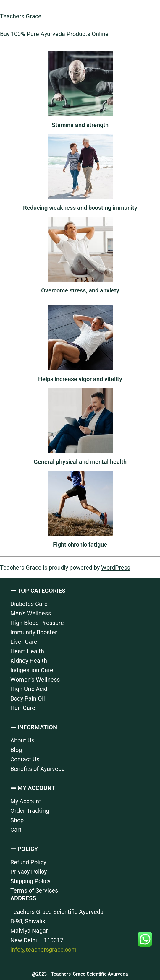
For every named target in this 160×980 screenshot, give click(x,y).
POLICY (28, 849)
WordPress (116, 568)
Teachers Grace (21, 16)
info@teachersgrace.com (43, 950)
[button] (80, 591)
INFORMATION (37, 727)
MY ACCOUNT (36, 788)
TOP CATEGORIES (41, 591)
